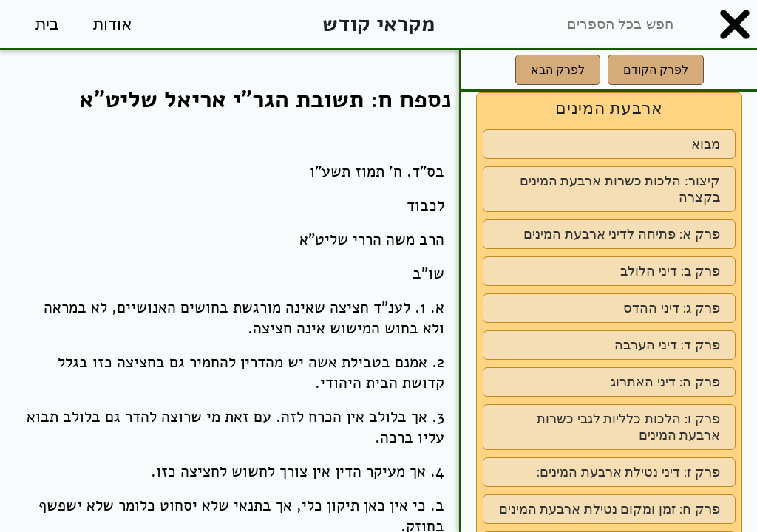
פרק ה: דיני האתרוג (665, 382)
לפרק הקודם (656, 70)
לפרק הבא (558, 70)
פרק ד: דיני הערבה (667, 345)
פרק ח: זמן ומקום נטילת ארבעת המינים (610, 509)
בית (47, 24)
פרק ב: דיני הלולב (670, 271)
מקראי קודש (378, 24)
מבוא (706, 144)
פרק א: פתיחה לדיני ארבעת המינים (622, 234)
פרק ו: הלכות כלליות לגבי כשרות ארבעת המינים (628, 427)
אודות (113, 24)
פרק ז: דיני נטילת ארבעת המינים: (628, 472)
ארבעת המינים (609, 108)
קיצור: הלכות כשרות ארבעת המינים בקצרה (620, 189)
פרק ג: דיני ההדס (672, 308)
